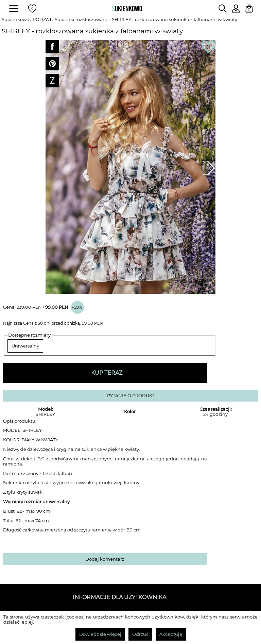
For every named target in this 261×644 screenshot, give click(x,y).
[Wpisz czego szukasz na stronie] (223, 9)
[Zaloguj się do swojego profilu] (236, 11)
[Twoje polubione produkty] (32, 9)
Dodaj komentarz (105, 559)
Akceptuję (171, 634)
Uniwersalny (25, 346)
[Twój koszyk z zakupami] (249, 9)
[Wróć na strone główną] (127, 9)
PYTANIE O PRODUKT (131, 396)
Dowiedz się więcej (100, 634)
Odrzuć (140, 634)
